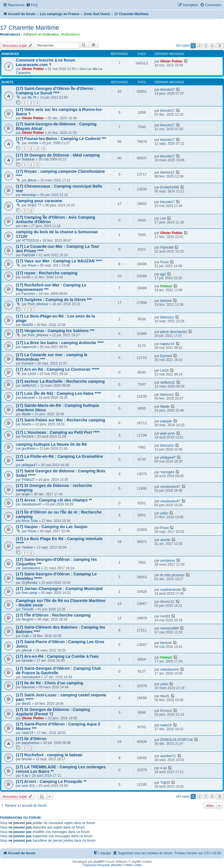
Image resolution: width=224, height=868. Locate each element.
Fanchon (28, 294)
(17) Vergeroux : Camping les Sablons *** (55, 331)
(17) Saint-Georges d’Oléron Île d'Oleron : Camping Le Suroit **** (56, 91)
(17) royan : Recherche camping (47, 273)
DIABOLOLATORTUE (177, 740)
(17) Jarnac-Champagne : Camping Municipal (59, 589)
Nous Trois (30, 521)
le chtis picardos (172, 575)
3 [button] (206, 46)
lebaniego (29, 195)
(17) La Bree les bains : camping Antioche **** (60, 343)
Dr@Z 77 (34, 205)
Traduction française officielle (102, 865)
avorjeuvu (168, 561)
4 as (25, 776)
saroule (27, 661)
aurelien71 (168, 756)
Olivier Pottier (33, 69)
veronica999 (170, 628)
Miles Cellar (134, 865)
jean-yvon (168, 433)
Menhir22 (167, 172)
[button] (220, 46)
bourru (27, 424)
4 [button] (212, 46)
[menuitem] (32, 5)
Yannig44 (167, 472)
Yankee (27, 547)
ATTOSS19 (30, 241)
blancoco (167, 317)
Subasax (28, 159)
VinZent (28, 437)
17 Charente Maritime (30, 28)
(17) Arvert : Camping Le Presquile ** (51, 781)
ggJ (163, 274)
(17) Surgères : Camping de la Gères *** (54, 300)
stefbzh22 (29, 386)
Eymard (28, 363)
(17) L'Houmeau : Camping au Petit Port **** (58, 432)
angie (26, 494)
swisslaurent (31, 568)
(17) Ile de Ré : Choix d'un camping (50, 683)
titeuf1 (26, 704)
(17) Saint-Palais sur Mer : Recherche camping (60, 420)
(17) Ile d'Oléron (31, 739)
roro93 (165, 616)
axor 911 (28, 786)
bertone (166, 301)
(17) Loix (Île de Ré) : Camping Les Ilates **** (59, 393)
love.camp (29, 593)
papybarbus (31, 743)
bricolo (27, 759)
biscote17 (168, 90)
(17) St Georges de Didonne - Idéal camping (58, 155)
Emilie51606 (170, 187)
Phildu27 (28, 480)
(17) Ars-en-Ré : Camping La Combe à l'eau (57, 656)
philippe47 (29, 465)
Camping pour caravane (39, 201)
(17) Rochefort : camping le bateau (49, 755)
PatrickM (28, 255)
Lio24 (32, 374)
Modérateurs (70, 34)
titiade (26, 414)
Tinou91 (28, 609)
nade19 (27, 733)
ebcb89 (27, 325)
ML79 (32, 97)
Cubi (25, 636)
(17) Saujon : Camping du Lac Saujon (52, 527)
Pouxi (32, 265)
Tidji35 (165, 783)
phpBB (98, 862)
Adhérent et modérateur (41, 34)
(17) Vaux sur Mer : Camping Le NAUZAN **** (59, 261)
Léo (25, 226)
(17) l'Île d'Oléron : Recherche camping (53, 615)
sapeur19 (29, 347)
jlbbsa (32, 180)
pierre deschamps (174, 332)
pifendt (27, 650)
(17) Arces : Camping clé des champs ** (54, 500)
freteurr (166, 286)
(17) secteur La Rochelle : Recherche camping (60, 381)
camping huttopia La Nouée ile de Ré (51, 444)
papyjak (166, 421)
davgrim (28, 619)
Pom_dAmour (38, 304)
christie (33, 143)
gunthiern (29, 449)
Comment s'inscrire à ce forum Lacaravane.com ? (46, 62)
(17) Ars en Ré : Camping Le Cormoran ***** (58, 369)
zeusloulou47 (170, 487)
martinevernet (171, 590)
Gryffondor (30, 583)
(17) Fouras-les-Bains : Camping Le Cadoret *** (61, 139)
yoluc (164, 513)
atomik (165, 540)
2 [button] (200, 46)
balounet (28, 398)
